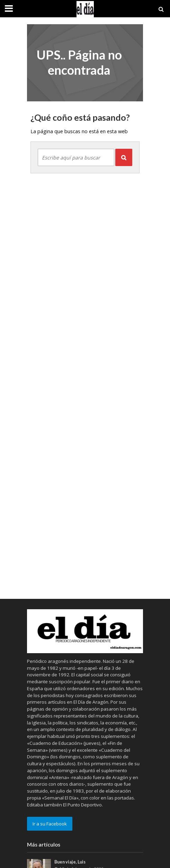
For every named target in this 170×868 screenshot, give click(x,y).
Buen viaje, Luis (70, 862)
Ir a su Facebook (50, 824)
